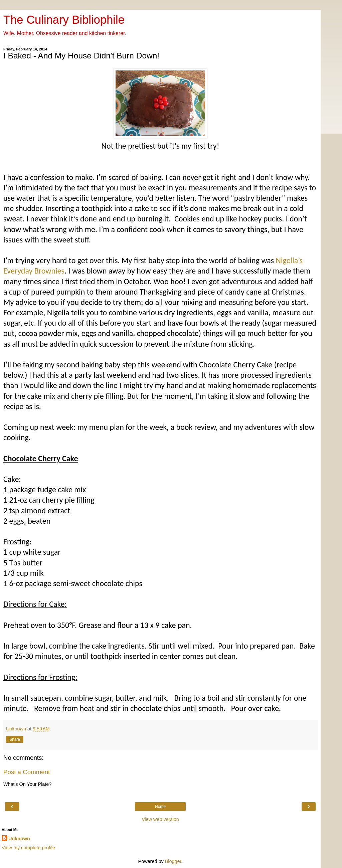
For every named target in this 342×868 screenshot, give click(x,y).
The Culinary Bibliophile (64, 20)
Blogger (173, 861)
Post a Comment (27, 772)
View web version (160, 819)
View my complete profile (28, 848)
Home (160, 807)
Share (15, 739)
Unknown (19, 839)
